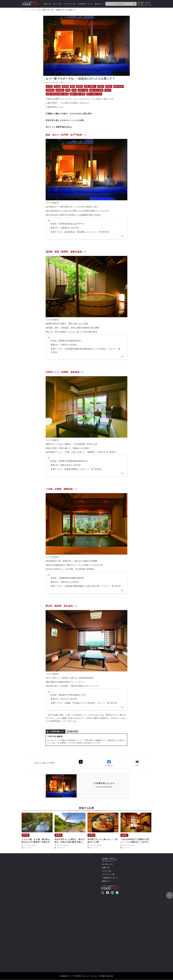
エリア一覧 (57, 4)
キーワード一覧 (70, 4)
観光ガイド (99, 4)
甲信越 (57, 86)
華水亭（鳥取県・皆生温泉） (60, 606)
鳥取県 (109, 86)
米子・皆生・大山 (95, 94)
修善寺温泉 (119, 86)
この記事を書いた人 (56, 732)
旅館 (68, 90)
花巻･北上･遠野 (97, 90)
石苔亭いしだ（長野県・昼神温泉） (64, 372)
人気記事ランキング (85, 4)
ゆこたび (25, 10)
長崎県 (59, 835)
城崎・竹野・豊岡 (78, 94)
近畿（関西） (90, 86)
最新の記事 (73, 732)
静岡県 (80, 86)
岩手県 (49, 86)
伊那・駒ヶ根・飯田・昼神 (57, 94)
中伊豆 (108, 90)
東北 (74, 90)
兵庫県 (101, 86)
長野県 (65, 86)
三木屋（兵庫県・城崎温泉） (60, 489)
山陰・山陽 (83, 90)
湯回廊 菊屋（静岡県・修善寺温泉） (65, 252)
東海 (73, 86)
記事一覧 (47, 4)
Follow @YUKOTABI (104, 787)
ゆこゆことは (107, 864)
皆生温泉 (60, 90)
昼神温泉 (50, 90)
